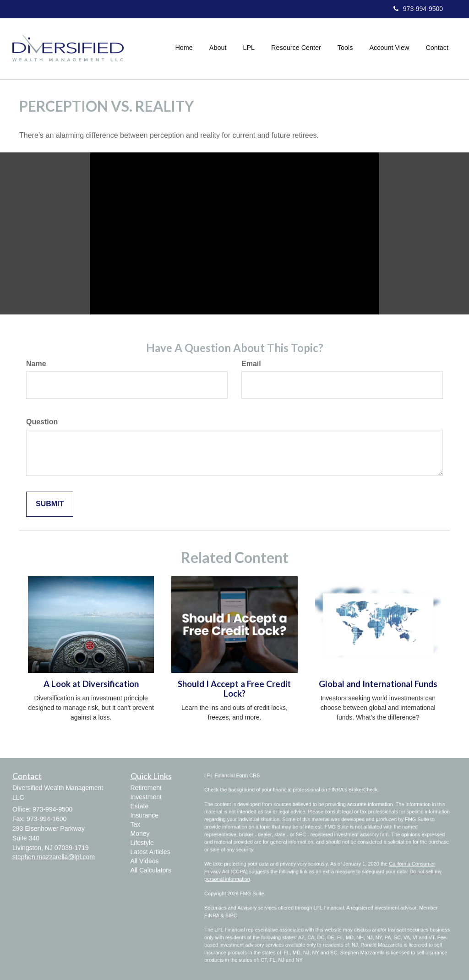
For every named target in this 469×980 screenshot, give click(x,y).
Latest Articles (150, 852)
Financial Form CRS (237, 775)
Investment (146, 797)
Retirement (146, 788)
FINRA (212, 915)
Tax (136, 824)
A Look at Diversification (91, 684)
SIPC (231, 915)
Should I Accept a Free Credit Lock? (234, 689)
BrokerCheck (363, 790)
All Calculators (151, 870)
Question (42, 422)
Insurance (145, 815)
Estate (140, 806)
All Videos (145, 861)
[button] (218, 48)
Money (140, 834)
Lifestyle (142, 843)
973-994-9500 (418, 9)
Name (36, 364)
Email (251, 364)
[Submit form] (50, 504)
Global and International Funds (378, 684)
